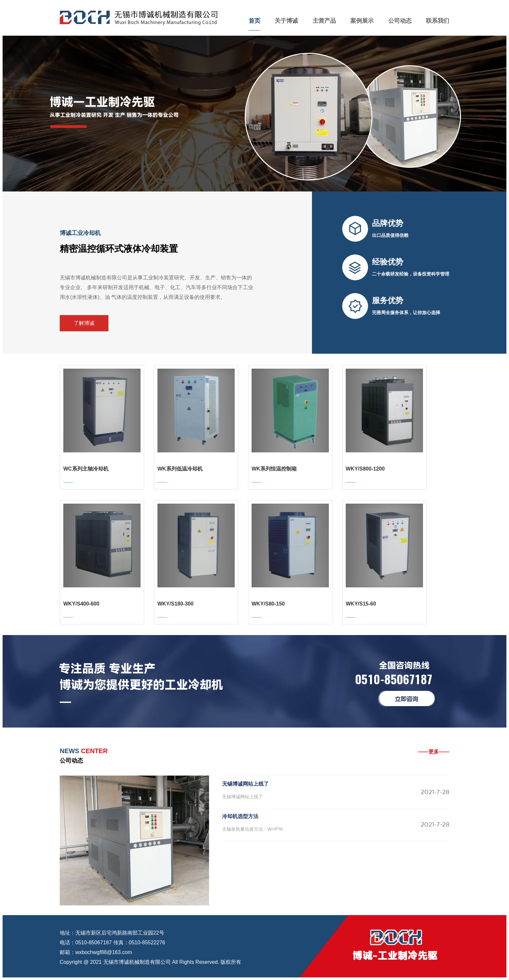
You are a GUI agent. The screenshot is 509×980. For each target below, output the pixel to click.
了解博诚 (84, 323)
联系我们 (438, 21)
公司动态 (400, 21)
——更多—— (434, 752)
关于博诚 (286, 21)
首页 (255, 21)
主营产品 (324, 21)
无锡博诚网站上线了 (245, 784)
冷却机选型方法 (240, 816)
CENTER (84, 751)
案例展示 (362, 21)
